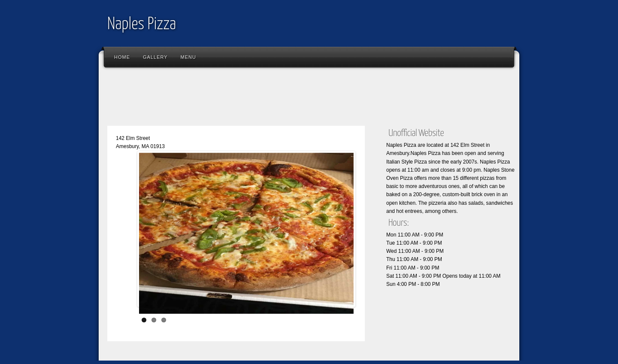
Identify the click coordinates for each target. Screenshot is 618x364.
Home (122, 57)
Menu (188, 57)
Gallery (155, 57)
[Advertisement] (259, 99)
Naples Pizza (142, 25)
